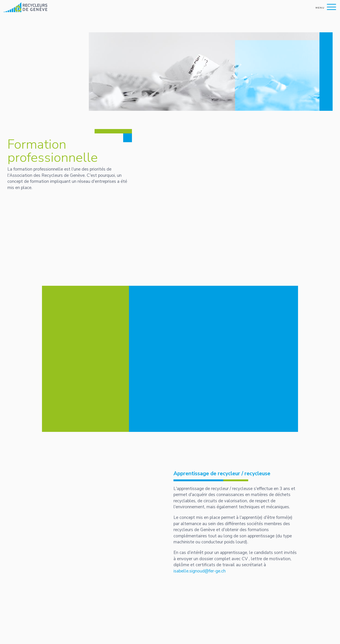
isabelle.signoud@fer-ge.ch (200, 571)
